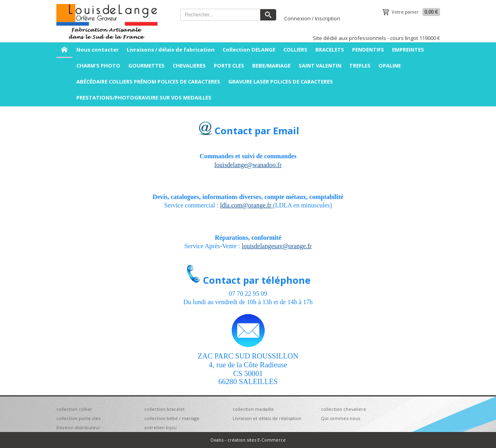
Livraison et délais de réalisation (267, 418)
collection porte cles (78, 418)
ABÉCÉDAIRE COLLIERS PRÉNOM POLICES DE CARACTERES (148, 82)
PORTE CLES (229, 66)
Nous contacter (98, 50)
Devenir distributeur (78, 427)
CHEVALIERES (189, 66)
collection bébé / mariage (172, 418)
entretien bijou (160, 427)
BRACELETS (330, 50)
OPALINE (390, 66)
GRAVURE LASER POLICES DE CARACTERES (281, 82)
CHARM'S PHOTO (98, 66)
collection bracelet (164, 409)
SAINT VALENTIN (320, 66)
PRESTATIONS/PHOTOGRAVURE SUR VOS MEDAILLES (144, 98)
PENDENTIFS (368, 50)
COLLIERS (295, 50)
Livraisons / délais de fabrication (171, 50)
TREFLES (360, 66)
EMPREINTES (408, 50)
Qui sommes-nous (341, 418)
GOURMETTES (146, 66)
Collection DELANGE (249, 50)
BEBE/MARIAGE (271, 66)
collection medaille (253, 409)
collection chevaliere (344, 409)
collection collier (74, 409)
